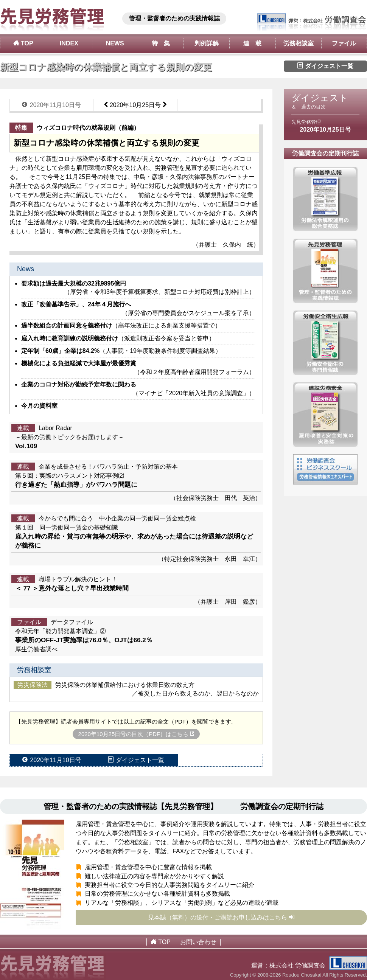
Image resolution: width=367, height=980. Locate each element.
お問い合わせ (198, 942)
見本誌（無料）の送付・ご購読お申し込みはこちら (222, 917)
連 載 (252, 43)
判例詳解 (207, 43)
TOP (23, 43)
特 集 (161, 43)
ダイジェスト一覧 (325, 66)
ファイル (344, 43)
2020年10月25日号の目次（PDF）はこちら (136, 734)
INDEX (69, 43)
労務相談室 (299, 43)
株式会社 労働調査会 (318, 965)
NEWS (115, 43)
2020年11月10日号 (51, 105)
